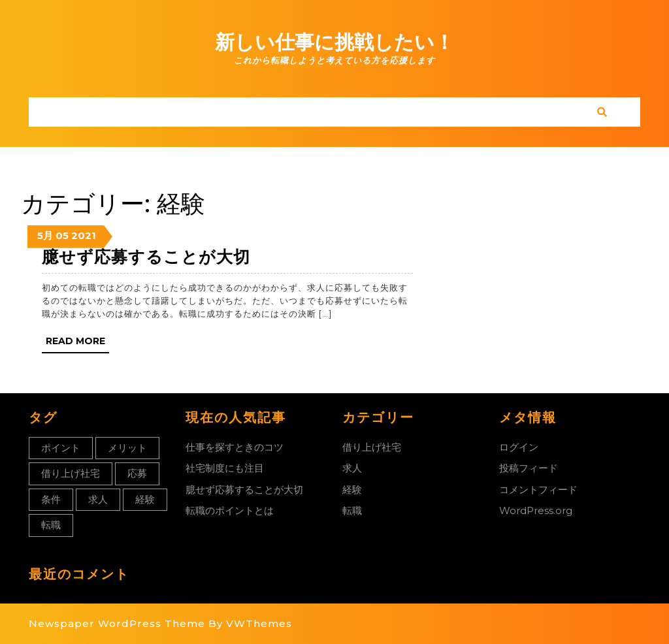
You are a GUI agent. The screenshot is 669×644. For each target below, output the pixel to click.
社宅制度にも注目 (225, 468)
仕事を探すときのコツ (235, 447)
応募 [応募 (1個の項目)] (137, 473)
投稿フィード (529, 468)
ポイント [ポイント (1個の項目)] (61, 448)
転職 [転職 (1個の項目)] (51, 525)
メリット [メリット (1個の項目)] (127, 448)
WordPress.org (536, 510)
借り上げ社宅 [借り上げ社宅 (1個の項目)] (71, 473)
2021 (84, 235)
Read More (77, 344)
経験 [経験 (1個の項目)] (145, 499)
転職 (352, 510)
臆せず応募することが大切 (146, 257)
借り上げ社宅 (372, 447)
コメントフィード (538, 490)
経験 (352, 490)
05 (62, 235)
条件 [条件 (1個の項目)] (51, 499)
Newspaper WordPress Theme (117, 623)
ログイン (519, 447)
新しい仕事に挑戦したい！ (334, 42)
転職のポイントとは (230, 510)
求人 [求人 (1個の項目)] (98, 499)
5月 (45, 235)
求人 (352, 468)
